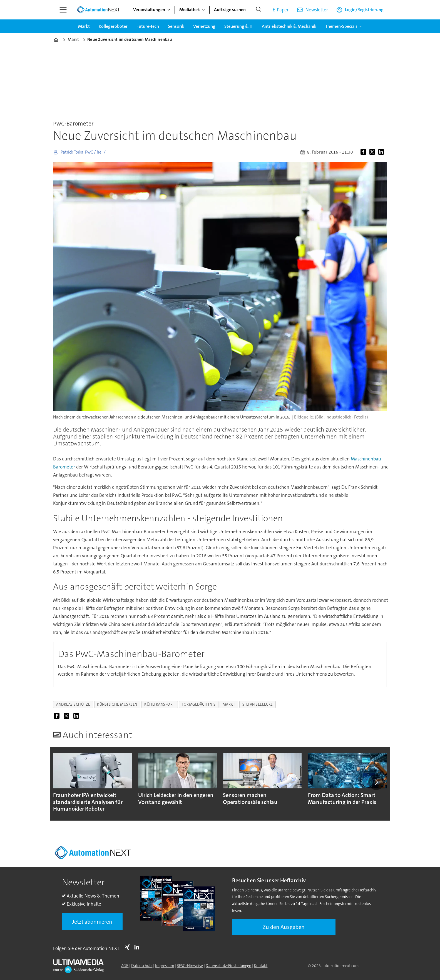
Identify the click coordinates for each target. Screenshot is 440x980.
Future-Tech (148, 26)
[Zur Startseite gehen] (98, 10)
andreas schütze (73, 704)
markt (229, 704)
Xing (129, 947)
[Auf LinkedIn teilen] (382, 152)
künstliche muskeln (117, 704)
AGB (125, 966)
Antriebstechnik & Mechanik (289, 26)
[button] (376, 782)
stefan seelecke (258, 704)
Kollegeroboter (113, 26)
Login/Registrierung (364, 10)
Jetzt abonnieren (92, 922)
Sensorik (176, 26)
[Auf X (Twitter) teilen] (373, 152)
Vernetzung (204, 26)
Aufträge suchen (230, 10)
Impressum (165, 966)
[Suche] (258, 10)
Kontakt (261, 966)
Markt (84, 26)
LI (138, 947)
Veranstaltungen (149, 10)
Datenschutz (142, 966)
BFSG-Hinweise (190, 966)
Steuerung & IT (239, 26)
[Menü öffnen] (63, 10)
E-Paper (281, 10)
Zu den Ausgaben (284, 927)
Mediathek (190, 10)
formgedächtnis (199, 704)
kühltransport (160, 704)
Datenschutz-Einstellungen (228, 966)
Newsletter (317, 10)
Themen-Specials (341, 26)
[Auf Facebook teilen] (364, 152)
